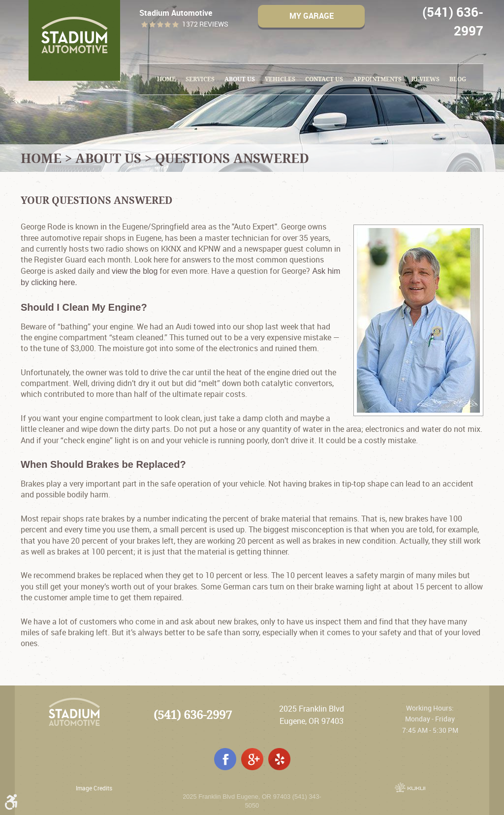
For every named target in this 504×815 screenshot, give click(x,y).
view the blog (135, 271)
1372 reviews (205, 24)
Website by (410, 787)
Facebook (225, 759)
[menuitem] (166, 79)
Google (252, 759)
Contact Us (324, 79)
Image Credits (94, 788)
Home (166, 79)
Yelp (279, 759)
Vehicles (280, 79)
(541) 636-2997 (193, 715)
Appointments (377, 79)
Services (200, 79)
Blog (458, 79)
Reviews (425, 79)
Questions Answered (232, 158)
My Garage (312, 16)
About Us (240, 79)
